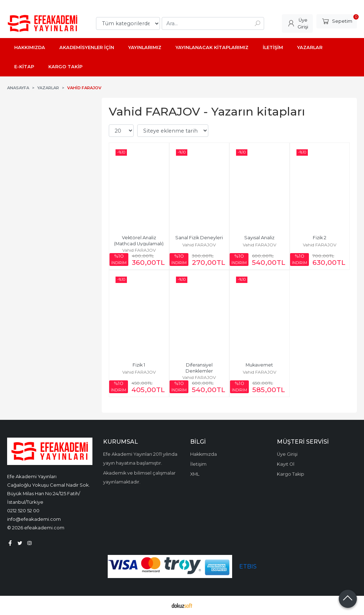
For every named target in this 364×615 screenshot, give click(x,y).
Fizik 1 (139, 365)
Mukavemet (259, 365)
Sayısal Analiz (259, 238)
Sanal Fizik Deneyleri (199, 238)
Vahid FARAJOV (139, 250)
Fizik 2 (320, 238)
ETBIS (248, 566)
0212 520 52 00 (23, 510)
